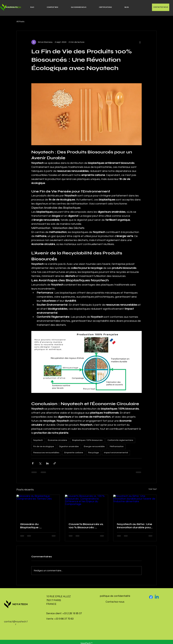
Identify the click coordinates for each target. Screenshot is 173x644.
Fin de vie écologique (44, 447)
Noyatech (38, 440)
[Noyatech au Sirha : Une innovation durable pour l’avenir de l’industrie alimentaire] (135, 507)
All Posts (20, 22)
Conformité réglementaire (120, 440)
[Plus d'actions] (140, 42)
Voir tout (153, 489)
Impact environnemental (116, 453)
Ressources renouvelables (46, 453)
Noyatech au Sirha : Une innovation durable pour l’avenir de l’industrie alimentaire (135, 526)
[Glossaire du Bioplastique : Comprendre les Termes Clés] (38, 507)
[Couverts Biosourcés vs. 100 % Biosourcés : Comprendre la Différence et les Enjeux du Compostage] (87, 507)
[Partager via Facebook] (33, 463)
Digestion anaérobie (69, 447)
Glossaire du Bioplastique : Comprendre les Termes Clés (32, 526)
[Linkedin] (157, 597)
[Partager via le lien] (55, 463)
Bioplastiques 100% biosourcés (87, 440)
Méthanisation (117, 447)
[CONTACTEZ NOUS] (161, 7)
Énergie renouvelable (94, 447)
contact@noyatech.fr (16, 623)
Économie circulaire (57, 440)
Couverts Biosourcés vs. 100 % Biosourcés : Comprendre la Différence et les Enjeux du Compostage (86, 526)
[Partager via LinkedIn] (47, 463)
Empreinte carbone (74, 453)
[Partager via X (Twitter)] (40, 463)
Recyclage (94, 453)
